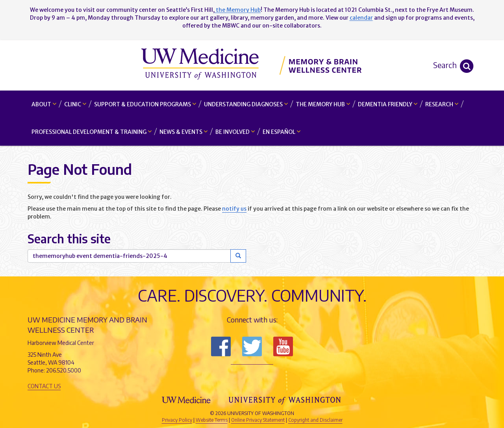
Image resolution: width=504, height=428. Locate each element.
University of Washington (285, 400)
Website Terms (212, 420)
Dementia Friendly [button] (388, 104)
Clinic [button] (75, 104)
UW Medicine (187, 400)
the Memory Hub (238, 10)
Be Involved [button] (235, 132)
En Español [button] (282, 132)
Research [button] (442, 104)
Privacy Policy (177, 420)
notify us (234, 209)
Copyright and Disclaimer (315, 420)
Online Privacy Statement (258, 420)
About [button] (44, 104)
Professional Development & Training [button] (92, 132)
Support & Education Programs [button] (145, 104)
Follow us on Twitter (252, 346)
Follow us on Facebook (221, 346)
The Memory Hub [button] (323, 104)
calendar (361, 18)
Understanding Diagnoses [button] (246, 104)
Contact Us (44, 386)
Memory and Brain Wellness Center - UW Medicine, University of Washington (252, 65)
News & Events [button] (183, 132)
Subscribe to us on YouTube (283, 346)
